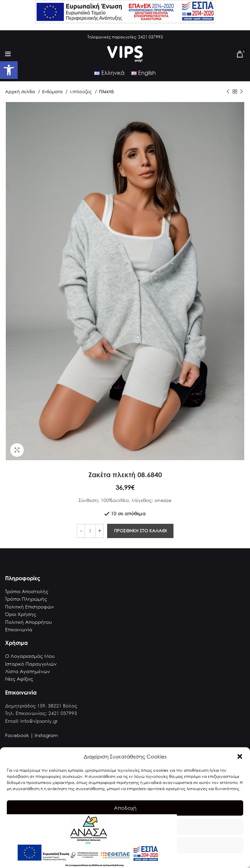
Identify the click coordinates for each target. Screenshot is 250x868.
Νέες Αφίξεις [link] (19, 679)
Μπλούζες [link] (81, 92)
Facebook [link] (17, 735)
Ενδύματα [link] (53, 92)
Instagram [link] (46, 735)
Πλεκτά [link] (106, 92)
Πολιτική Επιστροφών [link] (30, 607)
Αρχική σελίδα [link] (21, 92)
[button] (240, 756)
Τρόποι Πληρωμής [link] (26, 599)
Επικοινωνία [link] (19, 629)
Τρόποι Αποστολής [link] (27, 591)
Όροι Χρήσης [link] (21, 614)
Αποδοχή (125, 808)
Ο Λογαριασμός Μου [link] (30, 656)
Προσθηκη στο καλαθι (140, 531)
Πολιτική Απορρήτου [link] (28, 622)
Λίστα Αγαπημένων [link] (28, 671)
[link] (9, 70)
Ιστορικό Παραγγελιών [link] (31, 664)
